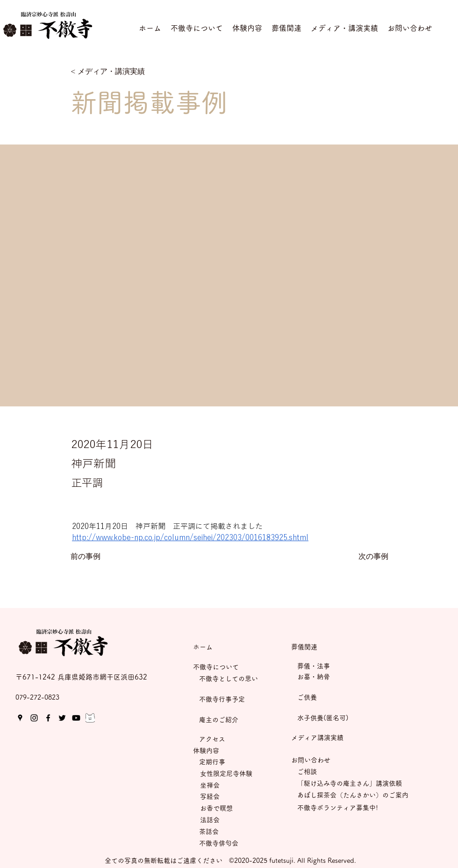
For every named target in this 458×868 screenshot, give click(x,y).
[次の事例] (365, 557)
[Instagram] (34, 718)
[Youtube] (76, 718)
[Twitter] (62, 718)
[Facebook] (48, 718)
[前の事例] (101, 557)
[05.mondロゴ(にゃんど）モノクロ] (90, 718)
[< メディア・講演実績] (108, 72)
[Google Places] (20, 718)
